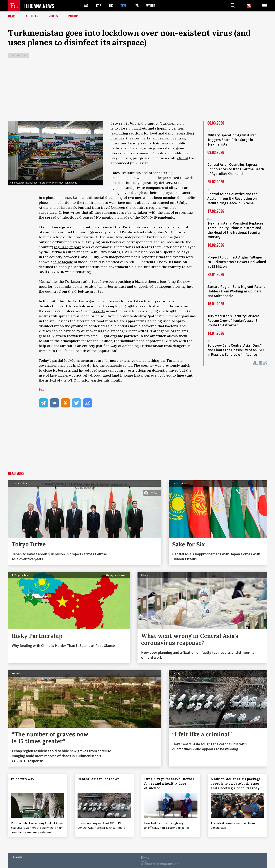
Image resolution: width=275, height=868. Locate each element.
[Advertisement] (137, 90)
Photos (73, 16)
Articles (32, 16)
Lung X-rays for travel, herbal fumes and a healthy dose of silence (169, 783)
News (12, 16)
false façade (63, 262)
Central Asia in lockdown (99, 779)
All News (260, 363)
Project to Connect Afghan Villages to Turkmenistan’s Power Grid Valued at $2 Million (237, 262)
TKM (123, 6)
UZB (136, 6)
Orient (183, 158)
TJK (111, 6)
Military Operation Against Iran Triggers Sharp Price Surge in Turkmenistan (232, 140)
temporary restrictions (127, 370)
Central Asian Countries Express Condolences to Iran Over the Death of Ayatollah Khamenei (236, 169)
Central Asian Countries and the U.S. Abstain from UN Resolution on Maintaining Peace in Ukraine (236, 198)
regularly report (67, 247)
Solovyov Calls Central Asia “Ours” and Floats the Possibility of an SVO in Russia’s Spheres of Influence (236, 350)
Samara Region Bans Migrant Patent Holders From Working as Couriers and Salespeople (236, 291)
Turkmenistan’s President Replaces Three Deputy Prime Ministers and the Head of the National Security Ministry (235, 230)
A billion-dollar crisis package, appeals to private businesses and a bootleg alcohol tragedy (236, 783)
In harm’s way (23, 779)
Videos (53, 16)
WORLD (151, 6)
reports (99, 311)
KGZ (99, 6)
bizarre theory (147, 281)
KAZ (86, 6)
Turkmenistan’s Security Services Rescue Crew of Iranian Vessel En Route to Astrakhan (233, 320)
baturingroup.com (164, 864)
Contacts (17, 857)
